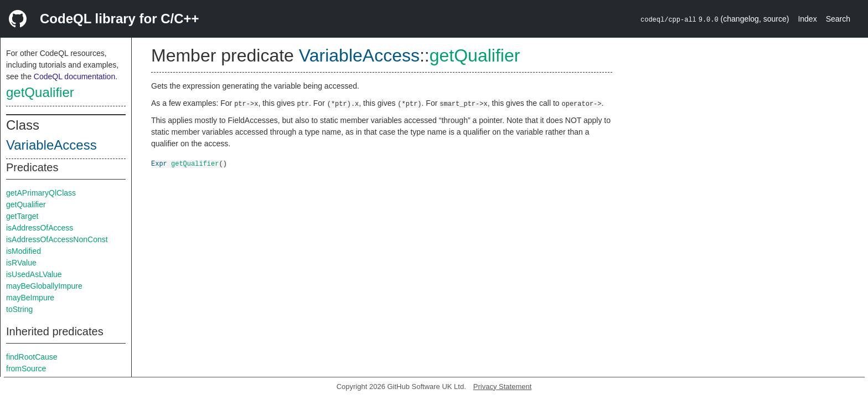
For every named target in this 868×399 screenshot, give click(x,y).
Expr (159, 163)
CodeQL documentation (74, 76)
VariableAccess (51, 145)
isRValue (21, 263)
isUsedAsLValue (34, 274)
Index (807, 19)
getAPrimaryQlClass (41, 193)
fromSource (26, 369)
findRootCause (32, 357)
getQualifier (40, 92)
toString (19, 309)
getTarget (22, 216)
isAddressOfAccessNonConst (57, 239)
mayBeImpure (30, 298)
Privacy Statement (503, 387)
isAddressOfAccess (40, 228)
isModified (24, 251)
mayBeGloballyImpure (44, 286)
